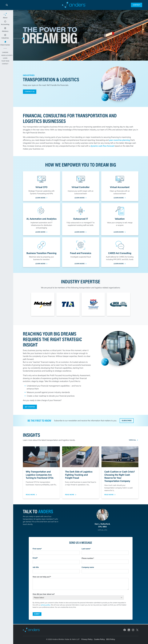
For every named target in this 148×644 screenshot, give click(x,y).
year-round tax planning (119, 140)
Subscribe (127, 421)
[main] (74, 327)
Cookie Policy (99, 639)
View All (132, 440)
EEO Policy (111, 639)
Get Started (30, 407)
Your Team (7, 67)
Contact (137, 5)
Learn (7, 65)
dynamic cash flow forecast (102, 146)
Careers (7, 59)
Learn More (40, 198)
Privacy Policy (87, 639)
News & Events (7, 62)
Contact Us (30, 92)
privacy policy (46, 605)
